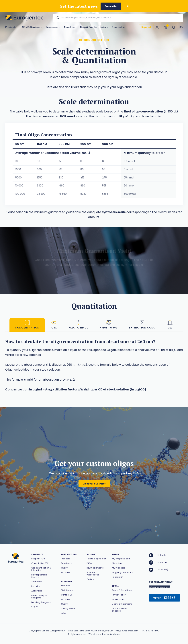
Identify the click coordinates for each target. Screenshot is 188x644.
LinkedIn (157, 555)
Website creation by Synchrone (104, 634)
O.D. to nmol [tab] (79, 324)
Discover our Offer (94, 484)
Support (146, 27)
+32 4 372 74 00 (151, 631)
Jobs (104, 27)
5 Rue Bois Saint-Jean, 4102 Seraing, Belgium (90, 631)
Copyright (34, 631)
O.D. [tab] (54, 324)
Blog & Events (88, 27)
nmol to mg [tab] (109, 324)
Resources (53, 27)
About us (70, 27)
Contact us (118, 27)
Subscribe (111, 6)
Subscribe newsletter (160, 587)
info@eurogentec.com (127, 631)
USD (180, 27)
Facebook (158, 563)
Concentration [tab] (27, 324)
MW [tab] (170, 324)
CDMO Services (32, 27)
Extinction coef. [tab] (142, 324)
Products (12, 27)
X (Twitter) (158, 570)
